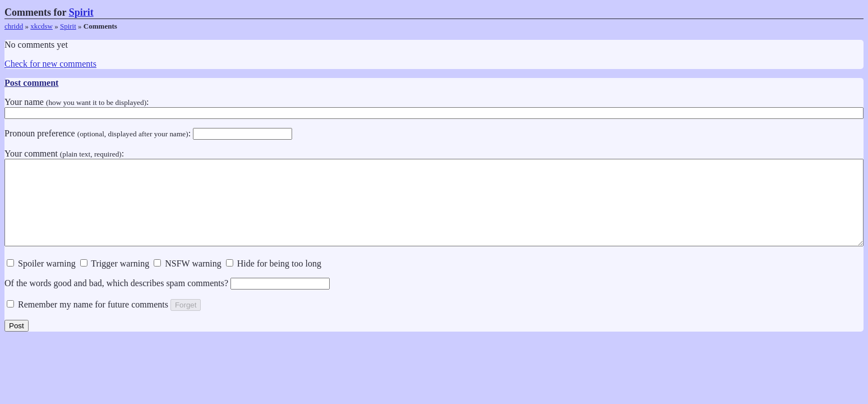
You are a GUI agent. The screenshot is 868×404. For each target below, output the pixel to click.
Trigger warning (115, 280)
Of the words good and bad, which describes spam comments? (167, 300)
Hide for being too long (274, 280)
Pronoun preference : (148, 133)
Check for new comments (50, 64)
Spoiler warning (41, 280)
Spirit (81, 12)
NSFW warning (188, 280)
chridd (14, 26)
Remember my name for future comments (87, 321)
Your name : (434, 107)
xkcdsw (41, 26)
